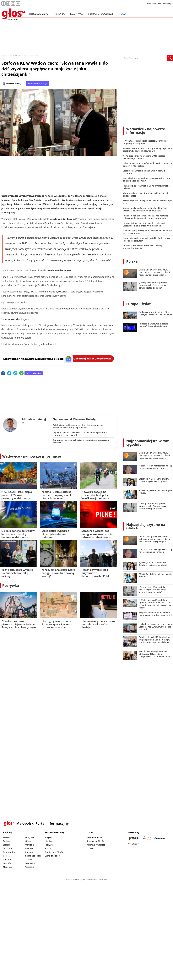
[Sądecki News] (147, 838)
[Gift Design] (134, 844)
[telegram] (15, 373)
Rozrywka (76, 14)
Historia (59, 14)
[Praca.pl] (134, 838)
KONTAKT (152, 3)
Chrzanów (8, 848)
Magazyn (49, 837)
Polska (132, 261)
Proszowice (30, 852)
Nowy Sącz (30, 837)
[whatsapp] (21, 373)
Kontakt (90, 848)
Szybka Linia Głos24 (101, 14)
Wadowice (30, 863)
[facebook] (3, 373)
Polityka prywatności (96, 845)
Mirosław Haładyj (14, 84)
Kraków (6, 837)
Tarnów (29, 860)
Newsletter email (95, 837)
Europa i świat (138, 304)
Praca (122, 14)
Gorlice (6, 856)
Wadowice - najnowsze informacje (32, 456)
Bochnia (7, 841)
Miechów (7, 863)
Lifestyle (49, 841)
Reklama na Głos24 (95, 841)
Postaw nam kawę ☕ (37, 84)
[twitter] (9, 373)
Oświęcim (30, 845)
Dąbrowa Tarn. (10, 852)
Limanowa (8, 860)
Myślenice (8, 867)
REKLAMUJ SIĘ (165, 3)
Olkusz (28, 841)
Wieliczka (30, 867)
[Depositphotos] (159, 838)
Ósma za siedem (53, 856)
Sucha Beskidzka (33, 856)
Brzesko (7, 845)
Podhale (29, 848)
